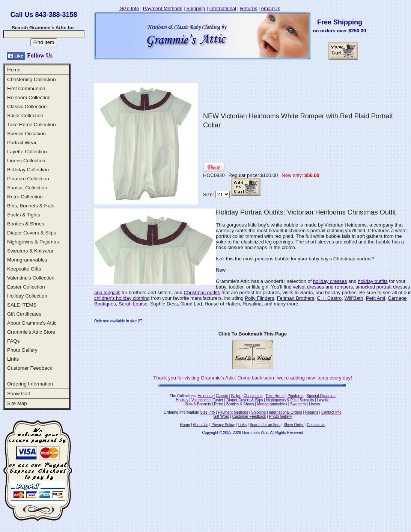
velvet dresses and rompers (323, 287)
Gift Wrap (221, 416)
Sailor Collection (25, 116)
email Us (271, 8)
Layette (323, 400)
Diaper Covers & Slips (32, 233)
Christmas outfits (202, 292)
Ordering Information (30, 384)
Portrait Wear (22, 143)
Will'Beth (354, 298)
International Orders (285, 412)
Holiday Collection (27, 296)
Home (14, 70)
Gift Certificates (24, 314)
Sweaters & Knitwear (30, 251)
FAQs (13, 341)
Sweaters (298, 404)
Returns (249, 8)
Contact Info (331, 412)
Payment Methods (163, 8)
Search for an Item (265, 425)
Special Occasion (26, 134)
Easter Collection (26, 287)
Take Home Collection (32, 125)
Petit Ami (376, 298)
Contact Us (316, 425)
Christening (253, 396)
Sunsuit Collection (27, 188)
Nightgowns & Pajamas (33, 242)
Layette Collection (27, 152)
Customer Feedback (30, 368)
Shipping (196, 8)
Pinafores (295, 396)
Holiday (182, 400)
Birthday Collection (28, 170)
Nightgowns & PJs (281, 400)
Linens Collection (26, 161)
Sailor (236, 396)
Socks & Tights (24, 215)
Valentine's (200, 400)
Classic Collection (27, 107)
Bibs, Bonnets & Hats (31, 206)
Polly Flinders (259, 298)
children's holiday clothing (122, 298)
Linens (314, 404)
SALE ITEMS (22, 305)
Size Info (129, 8)
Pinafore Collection (28, 179)
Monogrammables (27, 260)
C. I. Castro (330, 298)
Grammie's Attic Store (31, 332)
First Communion (26, 88)
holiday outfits (373, 281)
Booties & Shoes (26, 224)
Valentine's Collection (31, 278)
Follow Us (40, 55)
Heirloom (205, 396)
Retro (218, 404)
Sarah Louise (133, 304)
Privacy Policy (223, 425)
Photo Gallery (22, 350)
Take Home (275, 396)
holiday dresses (330, 281)
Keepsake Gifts (24, 269)
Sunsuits (307, 400)
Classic (222, 396)
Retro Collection (25, 197)
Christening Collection (32, 79)
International (223, 8)
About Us (201, 425)
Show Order (293, 425)
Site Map (17, 403)
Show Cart (19, 394)
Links (13, 359)
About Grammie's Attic (32, 323)
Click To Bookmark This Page (253, 334)
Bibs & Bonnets (198, 404)
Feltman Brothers (296, 298)
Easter (218, 400)
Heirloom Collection (29, 97)
